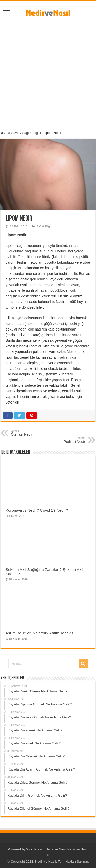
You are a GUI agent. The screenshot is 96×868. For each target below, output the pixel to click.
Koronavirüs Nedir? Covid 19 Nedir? (37, 510)
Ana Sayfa (10, 133)
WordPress (35, 849)
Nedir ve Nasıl (78, 849)
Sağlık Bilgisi (31, 133)
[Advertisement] (48, 69)
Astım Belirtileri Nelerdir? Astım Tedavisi (40, 633)
